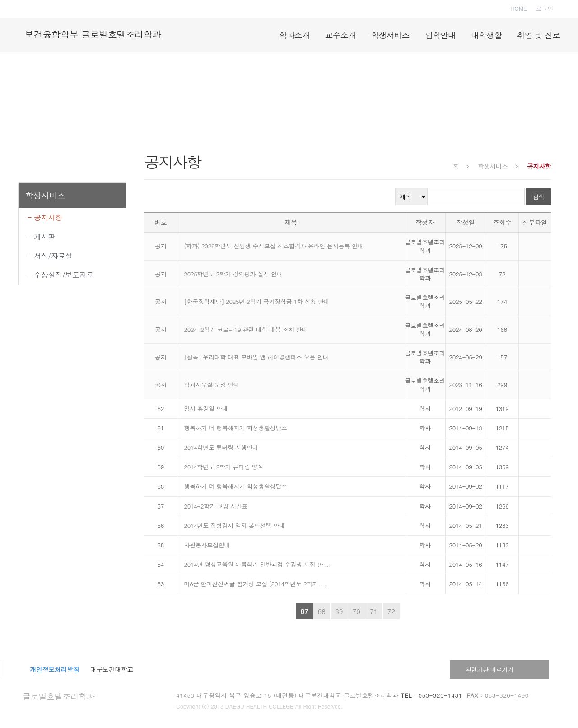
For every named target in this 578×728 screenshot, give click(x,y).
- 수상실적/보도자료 (61, 275)
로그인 (545, 8)
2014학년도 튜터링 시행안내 (221, 447)
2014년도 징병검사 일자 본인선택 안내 (235, 525)
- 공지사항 (45, 217)
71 (374, 611)
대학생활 (486, 35)
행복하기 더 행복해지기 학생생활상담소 (236, 428)
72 (392, 611)
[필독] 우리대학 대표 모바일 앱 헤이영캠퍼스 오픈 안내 (256, 357)
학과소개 (294, 35)
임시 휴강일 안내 (206, 408)
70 (357, 611)
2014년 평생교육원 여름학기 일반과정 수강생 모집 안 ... (258, 564)
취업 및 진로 (538, 35)
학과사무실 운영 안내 (212, 385)
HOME (519, 8)
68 (322, 611)
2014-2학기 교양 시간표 (216, 506)
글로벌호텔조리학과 (58, 696)
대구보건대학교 (112, 669)
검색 (538, 197)
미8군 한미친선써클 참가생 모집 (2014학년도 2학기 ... (255, 584)
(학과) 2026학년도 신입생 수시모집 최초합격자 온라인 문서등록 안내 (274, 246)
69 (339, 611)
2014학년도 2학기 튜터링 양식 (224, 467)
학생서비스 (390, 35)
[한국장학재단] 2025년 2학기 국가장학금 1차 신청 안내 (257, 301)
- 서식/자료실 (50, 256)
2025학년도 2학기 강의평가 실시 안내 (233, 274)
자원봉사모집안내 (207, 545)
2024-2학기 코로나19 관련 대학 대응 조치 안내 (246, 329)
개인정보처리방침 (55, 669)
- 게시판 (41, 237)
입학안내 (440, 35)
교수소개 (340, 35)
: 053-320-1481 (432, 695)
